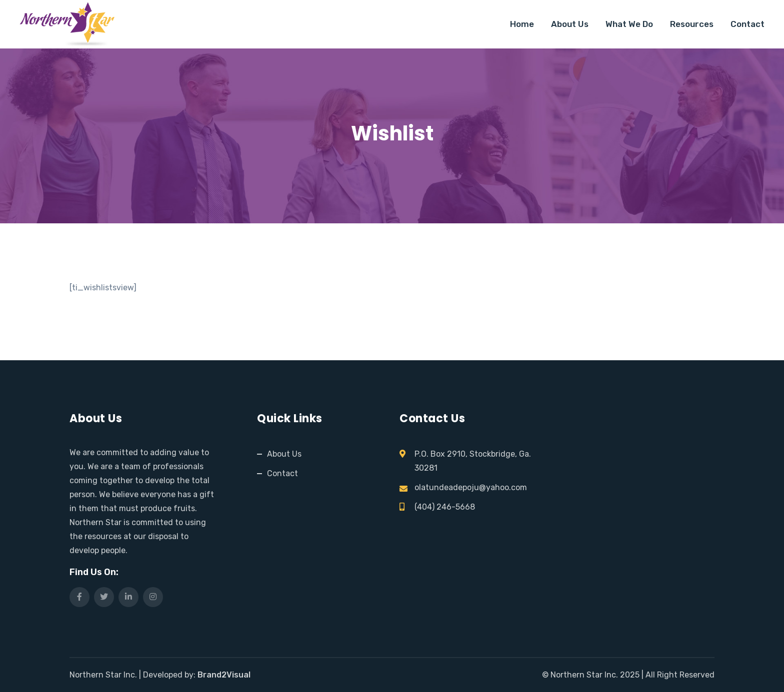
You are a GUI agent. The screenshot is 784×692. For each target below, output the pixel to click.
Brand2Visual (224, 675)
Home (522, 24)
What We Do (629, 24)
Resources (692, 24)
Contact (747, 24)
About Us (570, 24)
